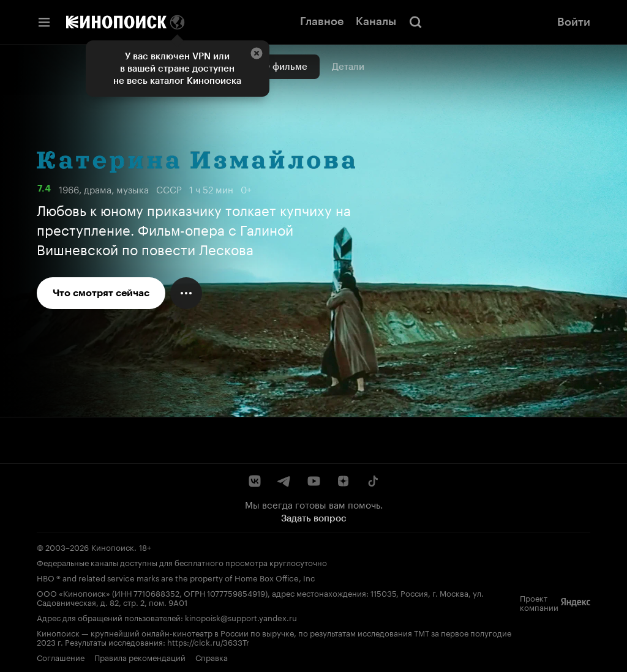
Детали (348, 67)
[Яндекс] (576, 602)
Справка (212, 657)
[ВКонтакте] (255, 481)
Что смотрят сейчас (101, 293)
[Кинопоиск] (116, 22)
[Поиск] (416, 22)
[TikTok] (372, 481)
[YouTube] (313, 481)
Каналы (376, 21)
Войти (574, 22)
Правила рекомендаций (140, 657)
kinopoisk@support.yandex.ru (241, 617)
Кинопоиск (113, 547)
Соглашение (61, 657)
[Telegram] (284, 481)
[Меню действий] (186, 293)
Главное (322, 21)
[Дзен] (343, 481)
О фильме (285, 67)
